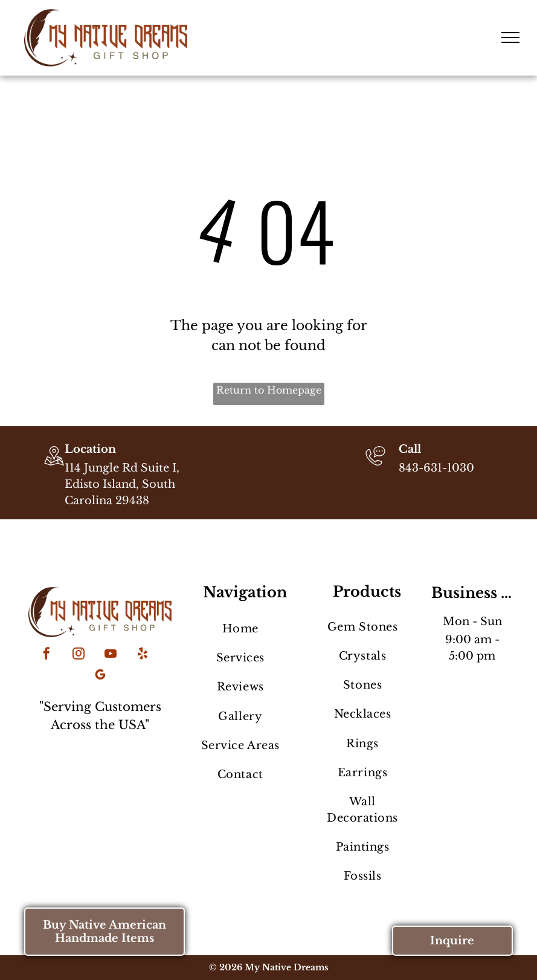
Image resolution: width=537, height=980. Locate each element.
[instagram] (79, 655)
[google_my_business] (100, 676)
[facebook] (47, 655)
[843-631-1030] (375, 467)
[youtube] (111, 655)
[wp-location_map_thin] (54, 467)
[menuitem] (240, 629)
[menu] (510, 37)
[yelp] (143, 655)
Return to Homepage (269, 390)
